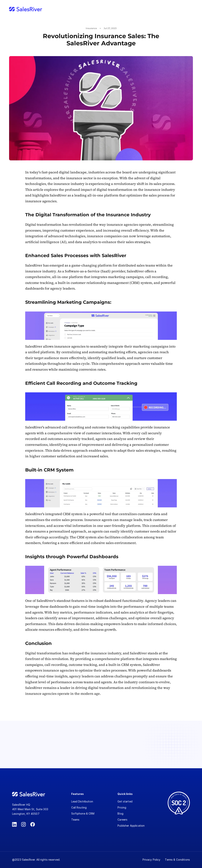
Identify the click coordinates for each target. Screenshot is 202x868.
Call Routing (79, 807)
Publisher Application (131, 826)
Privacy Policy (151, 860)
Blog (120, 814)
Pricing (122, 807)
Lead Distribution (82, 801)
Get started (125, 801)
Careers (122, 820)
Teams (75, 820)
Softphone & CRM (83, 814)
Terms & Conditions (177, 860)
